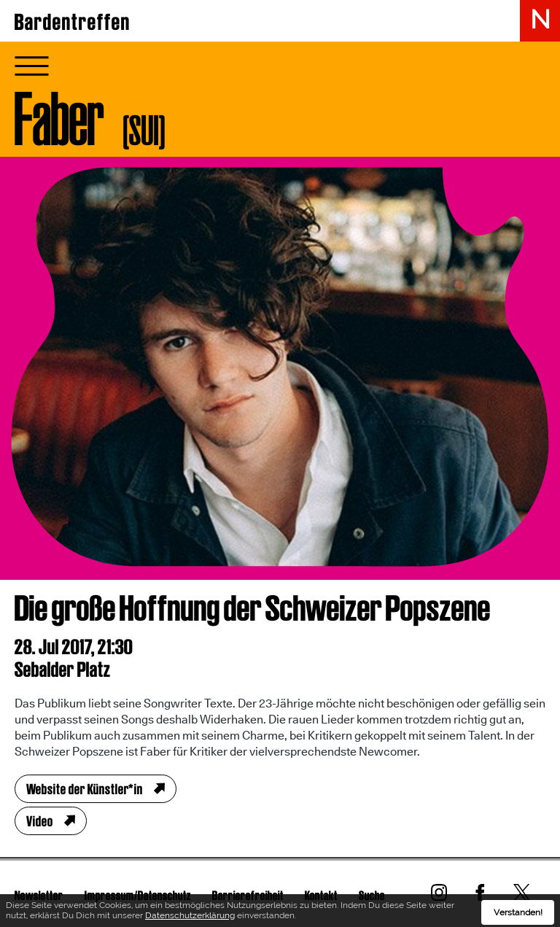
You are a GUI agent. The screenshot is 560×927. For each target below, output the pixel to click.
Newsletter (39, 895)
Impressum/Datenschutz (138, 895)
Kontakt (321, 895)
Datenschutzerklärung (190, 918)
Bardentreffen (73, 22)
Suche (372, 895)
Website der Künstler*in (85, 789)
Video (40, 821)
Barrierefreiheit (248, 895)
